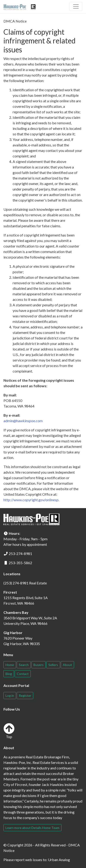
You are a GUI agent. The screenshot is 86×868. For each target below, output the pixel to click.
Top (9, 731)
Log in (10, 696)
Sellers (53, 665)
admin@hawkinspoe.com (23, 421)
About (67, 665)
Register (25, 696)
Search (24, 665)
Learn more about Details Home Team (32, 828)
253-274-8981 (20, 554)
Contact (23, 674)
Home (10, 665)
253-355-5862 (20, 563)
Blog (9, 674)
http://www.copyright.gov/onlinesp (31, 500)
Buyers (39, 665)
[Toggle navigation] (76, 6)
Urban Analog (59, 860)
